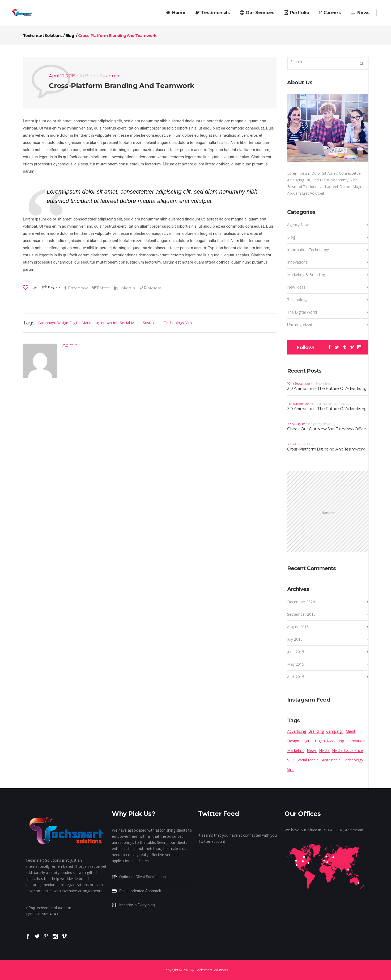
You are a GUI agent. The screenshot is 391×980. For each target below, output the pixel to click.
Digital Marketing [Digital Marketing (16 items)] (329, 741)
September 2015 (301, 614)
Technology (174, 323)
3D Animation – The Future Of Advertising (327, 388)
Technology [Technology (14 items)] (353, 760)
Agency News (299, 225)
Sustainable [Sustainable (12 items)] (331, 760)
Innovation (109, 323)
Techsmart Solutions (43, 36)
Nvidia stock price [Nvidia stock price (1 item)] (347, 750)
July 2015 (295, 639)
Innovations (297, 262)
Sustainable (153, 323)
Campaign (46, 323)
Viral (189, 323)
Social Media (131, 323)
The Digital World (302, 312)
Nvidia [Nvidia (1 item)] (324, 750)
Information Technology (308, 250)
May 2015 (296, 664)
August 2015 (298, 627)
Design (62, 323)
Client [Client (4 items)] (351, 731)
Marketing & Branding (306, 275)
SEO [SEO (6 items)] (291, 760)
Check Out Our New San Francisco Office (327, 429)
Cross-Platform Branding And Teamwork (122, 86)
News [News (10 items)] (312, 750)
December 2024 (301, 602)
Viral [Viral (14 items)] (291, 770)
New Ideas (296, 287)
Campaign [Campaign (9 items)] (335, 731)
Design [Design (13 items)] (293, 741)
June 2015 (296, 652)
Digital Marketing (84, 323)
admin (114, 76)
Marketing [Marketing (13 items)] (296, 750)
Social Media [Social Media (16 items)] (308, 760)
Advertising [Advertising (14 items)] (297, 731)
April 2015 (296, 677)
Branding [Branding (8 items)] (316, 731)
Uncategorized (300, 325)
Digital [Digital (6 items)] (307, 741)
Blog (70, 36)
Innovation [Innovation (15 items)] (356, 741)
